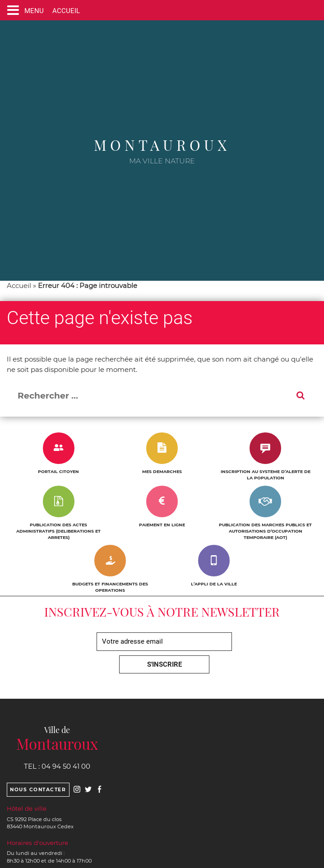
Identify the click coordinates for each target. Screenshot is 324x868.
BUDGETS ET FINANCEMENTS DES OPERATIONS (110, 587)
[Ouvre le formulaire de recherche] (316, 10)
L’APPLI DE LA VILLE (214, 584)
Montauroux (162, 145)
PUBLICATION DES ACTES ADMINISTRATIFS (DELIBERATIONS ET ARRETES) (58, 531)
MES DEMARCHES (162, 471)
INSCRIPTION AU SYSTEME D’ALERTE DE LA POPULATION (266, 475)
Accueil (19, 285)
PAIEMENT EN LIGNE (162, 525)
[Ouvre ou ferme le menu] (23, 10)
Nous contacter (38, 790)
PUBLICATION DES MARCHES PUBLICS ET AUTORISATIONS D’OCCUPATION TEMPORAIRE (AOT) (265, 531)
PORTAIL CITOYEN (58, 471)
